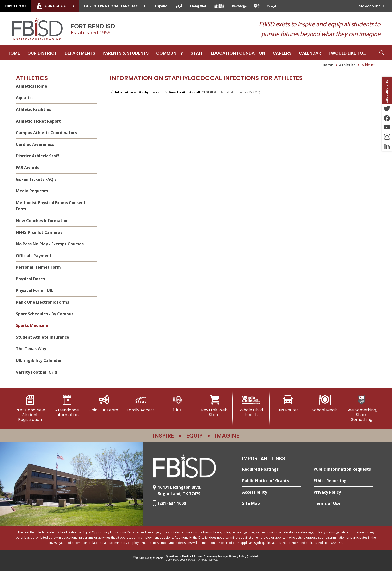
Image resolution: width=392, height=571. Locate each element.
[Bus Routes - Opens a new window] (288, 404)
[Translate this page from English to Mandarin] (219, 6)
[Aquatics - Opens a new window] (56, 98)
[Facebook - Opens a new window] (387, 118)
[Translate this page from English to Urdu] (179, 6)
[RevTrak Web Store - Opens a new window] (214, 406)
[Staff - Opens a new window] (197, 53)
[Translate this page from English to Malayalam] (239, 6)
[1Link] (178, 404)
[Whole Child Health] (251, 406)
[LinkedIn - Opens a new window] (387, 146)
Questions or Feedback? (181, 557)
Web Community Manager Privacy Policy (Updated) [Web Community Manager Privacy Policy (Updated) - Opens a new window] (228, 557)
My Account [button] (369, 6)
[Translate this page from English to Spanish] (162, 6)
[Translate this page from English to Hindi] (257, 6)
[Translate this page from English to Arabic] (272, 6)
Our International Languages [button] (113, 6)
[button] (382, 53)
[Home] (14, 53)
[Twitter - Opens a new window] (387, 108)
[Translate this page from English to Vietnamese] (198, 6)
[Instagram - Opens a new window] (387, 137)
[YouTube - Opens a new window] (387, 127)
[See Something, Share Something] (362, 409)
